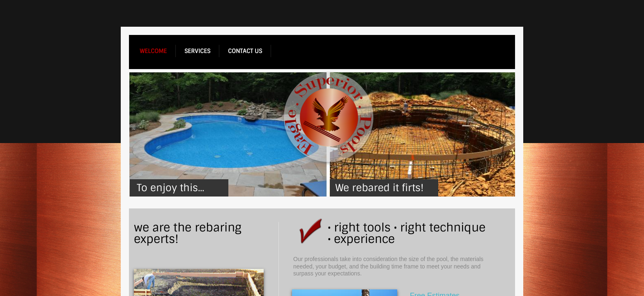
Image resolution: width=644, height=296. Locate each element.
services (197, 51)
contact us (245, 51)
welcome (153, 51)
